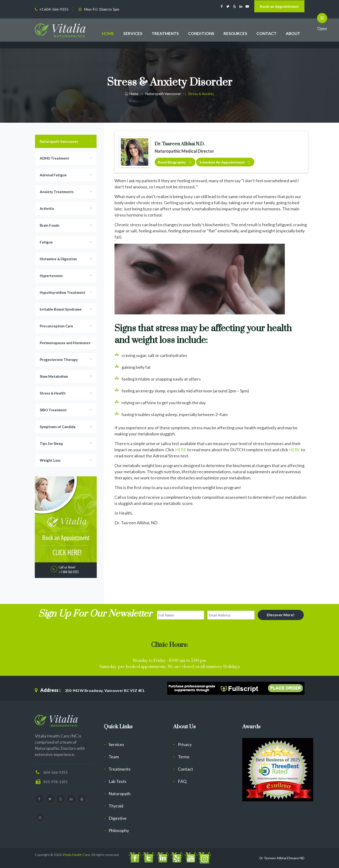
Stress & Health (53, 393)
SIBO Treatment (53, 410)
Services (116, 744)
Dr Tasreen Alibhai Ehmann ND (282, 858)
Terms (184, 757)
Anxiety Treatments (57, 192)
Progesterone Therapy (59, 360)
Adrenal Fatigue (53, 175)
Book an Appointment (279, 6)
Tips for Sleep (51, 443)
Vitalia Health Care (76, 855)
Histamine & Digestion (58, 259)
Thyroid (116, 806)
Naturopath (120, 794)
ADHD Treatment (54, 158)
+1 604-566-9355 (54, 9)
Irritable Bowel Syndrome (61, 309)
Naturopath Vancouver (59, 141)
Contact (185, 769)
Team (114, 757)
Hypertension (51, 276)
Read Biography (175, 162)
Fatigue (46, 242)
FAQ (182, 781)
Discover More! (281, 615)
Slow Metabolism (54, 376)
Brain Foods (50, 225)
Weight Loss (50, 460)
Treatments (120, 769)
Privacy (185, 744)
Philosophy (119, 830)
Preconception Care (56, 326)
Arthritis (47, 208)
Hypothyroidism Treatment (62, 292)
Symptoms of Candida (58, 427)
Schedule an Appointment (225, 162)
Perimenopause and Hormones (65, 343)
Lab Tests (117, 781)
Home (132, 94)
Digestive (118, 818)
